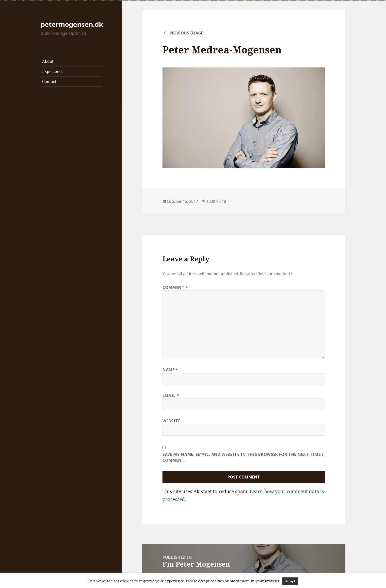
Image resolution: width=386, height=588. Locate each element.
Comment (175, 287)
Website (171, 421)
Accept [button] (290, 581)
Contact (49, 81)
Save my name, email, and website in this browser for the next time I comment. (243, 457)
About (48, 61)
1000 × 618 (216, 201)
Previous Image (186, 33)
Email (171, 395)
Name (170, 370)
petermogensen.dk (72, 24)
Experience (53, 71)
